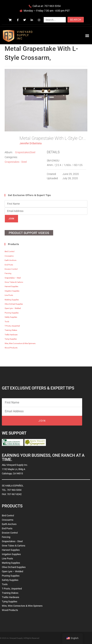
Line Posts (9, 295)
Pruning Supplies (12, 313)
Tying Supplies (11, 339)
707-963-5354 (52, 6)
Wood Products (11, 348)
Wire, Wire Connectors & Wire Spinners (20, 343)
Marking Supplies (12, 300)
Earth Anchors (11, 260)
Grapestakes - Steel (16, 162)
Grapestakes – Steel (13, 278)
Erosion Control (11, 269)
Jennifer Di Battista (31, 143)
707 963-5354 (14, 490)
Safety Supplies (11, 317)
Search (76, 20)
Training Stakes (11, 330)
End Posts (9, 265)
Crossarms (9, 256)
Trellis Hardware (11, 335)
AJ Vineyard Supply (15, 638)
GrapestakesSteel (25, 152)
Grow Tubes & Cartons (14, 282)
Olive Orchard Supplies (14, 304)
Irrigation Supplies (12, 291)
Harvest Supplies (11, 286)
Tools (7, 322)
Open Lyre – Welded (13, 308)
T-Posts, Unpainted (12, 326)
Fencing (8, 273)
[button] (87, 35)
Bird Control (9, 251)
